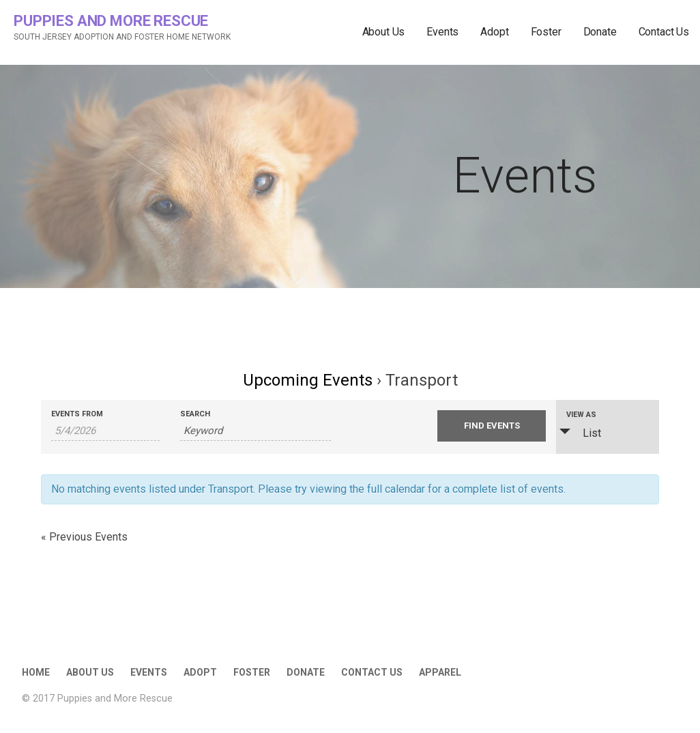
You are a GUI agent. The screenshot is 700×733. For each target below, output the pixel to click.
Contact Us (664, 32)
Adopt (494, 32)
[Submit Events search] (492, 426)
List (584, 433)
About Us (384, 32)
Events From (77, 414)
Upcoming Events (308, 380)
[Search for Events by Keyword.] (256, 431)
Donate (600, 32)
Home (36, 672)
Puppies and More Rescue (111, 21)
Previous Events (84, 537)
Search (195, 414)
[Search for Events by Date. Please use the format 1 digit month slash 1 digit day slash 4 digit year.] (105, 431)
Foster (546, 32)
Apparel (440, 672)
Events (442, 32)
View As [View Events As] (581, 415)
